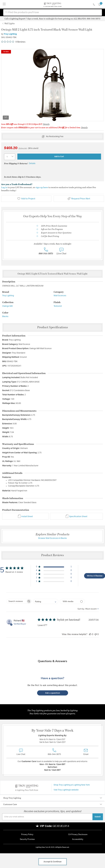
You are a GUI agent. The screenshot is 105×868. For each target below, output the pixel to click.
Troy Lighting (10, 34)
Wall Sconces (60, 296)
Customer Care (10, 804)
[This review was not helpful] (96, 634)
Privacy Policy (27, 835)
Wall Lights (9, 23)
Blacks (5, 316)
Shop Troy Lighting (12, 798)
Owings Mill (7, 306)
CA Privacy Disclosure (78, 835)
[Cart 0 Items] (101, 5)
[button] (54, 567)
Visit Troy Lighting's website (66, 790)
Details (46, 124)
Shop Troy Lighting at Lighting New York (72, 785)
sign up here (42, 187)
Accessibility (78, 839)
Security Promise (27, 839)
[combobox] (53, 12)
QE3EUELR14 (61, 826)
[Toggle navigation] (4, 4)
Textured (58, 306)
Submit (98, 817)
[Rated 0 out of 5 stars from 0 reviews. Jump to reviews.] (13, 42)
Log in (4, 187)
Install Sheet (25, 516)
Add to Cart (59, 156)
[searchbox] (16, 601)
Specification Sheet (76, 516)
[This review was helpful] (90, 634)
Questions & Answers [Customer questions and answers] (52, 661)
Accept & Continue (52, 862)
